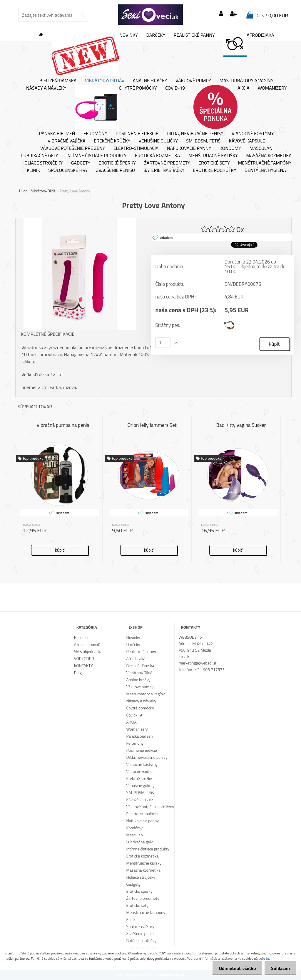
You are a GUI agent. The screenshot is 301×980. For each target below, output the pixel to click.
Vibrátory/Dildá (43, 191)
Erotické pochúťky (214, 170)
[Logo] (150, 15)
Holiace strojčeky (42, 163)
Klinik (33, 170)
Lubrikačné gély (40, 156)
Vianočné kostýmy (253, 134)
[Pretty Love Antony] (80, 220)
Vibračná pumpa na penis (63, 425)
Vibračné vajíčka (66, 141)
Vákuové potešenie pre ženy (73, 148)
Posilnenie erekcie (137, 134)
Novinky (95, 54)
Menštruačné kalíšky (213, 156)
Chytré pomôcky (116, 107)
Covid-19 (175, 88)
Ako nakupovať (87, 644)
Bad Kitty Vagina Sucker (241, 425)
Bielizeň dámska (58, 81)
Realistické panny (194, 35)
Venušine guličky (158, 141)
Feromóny (95, 134)
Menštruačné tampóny (265, 163)
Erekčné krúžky (112, 141)
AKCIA (221, 107)
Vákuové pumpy (193, 81)
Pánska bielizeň (57, 134)
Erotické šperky (117, 163)
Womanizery (272, 88)
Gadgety (81, 163)
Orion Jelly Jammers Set (152, 425)
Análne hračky (150, 81)
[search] (83, 15)
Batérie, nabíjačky (164, 170)
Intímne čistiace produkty (96, 156)
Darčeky (156, 35)
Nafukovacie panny (189, 148)
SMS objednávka (88, 651)
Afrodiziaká (249, 44)
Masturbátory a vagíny (246, 81)
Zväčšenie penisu (116, 170)
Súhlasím (280, 968)
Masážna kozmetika (269, 156)
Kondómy (230, 148)
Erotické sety (214, 163)
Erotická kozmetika (157, 156)
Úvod (23, 191)
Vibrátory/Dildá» (105, 81)
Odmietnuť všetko (235, 968)
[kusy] (163, 343)
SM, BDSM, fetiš (203, 141)
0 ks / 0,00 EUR (272, 16)
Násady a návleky (46, 88)
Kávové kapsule (247, 141)
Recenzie (82, 637)
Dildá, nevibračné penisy (195, 134)
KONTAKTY (83, 666)
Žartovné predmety (167, 163)
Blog (78, 673)
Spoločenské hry (68, 170)
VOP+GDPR (84, 658)
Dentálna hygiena (265, 170)
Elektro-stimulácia (136, 148)
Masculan (261, 148)
